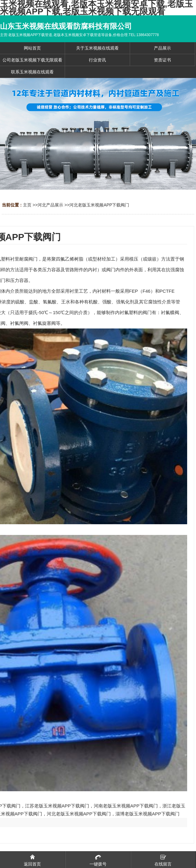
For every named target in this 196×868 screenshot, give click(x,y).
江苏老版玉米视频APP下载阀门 (57, 806)
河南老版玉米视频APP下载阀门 (126, 806)
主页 (27, 205)
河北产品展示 (50, 205)
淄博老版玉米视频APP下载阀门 (147, 814)
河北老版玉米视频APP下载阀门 (99, 205)
